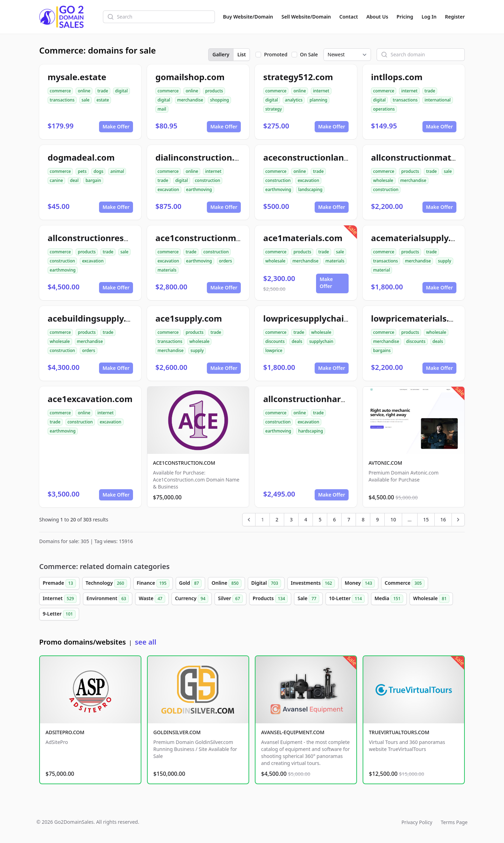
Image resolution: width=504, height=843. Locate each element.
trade (103, 91)
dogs (98, 171)
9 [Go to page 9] (377, 519)
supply (444, 261)
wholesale (383, 180)
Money (360, 583)
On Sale (309, 54)
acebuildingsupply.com (96, 318)
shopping (219, 100)
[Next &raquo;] (458, 520)
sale (86, 100)
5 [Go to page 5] (320, 519)
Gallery (221, 54)
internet (321, 91)
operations (384, 109)
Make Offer (116, 127)
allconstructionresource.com (108, 238)
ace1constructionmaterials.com (222, 238)
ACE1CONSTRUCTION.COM (184, 463)
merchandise (190, 100)
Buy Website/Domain (248, 17)
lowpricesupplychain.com (316, 318)
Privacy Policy (417, 822)
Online (226, 583)
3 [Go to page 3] (291, 519)
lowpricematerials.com (419, 318)
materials (167, 270)
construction (208, 180)
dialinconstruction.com (204, 157)
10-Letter (347, 599)
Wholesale (431, 599)
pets (82, 171)
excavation (168, 189)
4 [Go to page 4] (306, 519)
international (438, 100)
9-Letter (59, 614)
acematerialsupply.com (420, 238)
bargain (93, 180)
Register (455, 17)
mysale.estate (77, 77)
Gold (191, 583)
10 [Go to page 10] (393, 519)
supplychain (321, 341)
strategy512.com (298, 77)
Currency (192, 599)
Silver (230, 599)
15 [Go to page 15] (426, 519)
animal (117, 171)
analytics (294, 100)
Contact (349, 17)
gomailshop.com (190, 77)
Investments (313, 583)
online (84, 91)
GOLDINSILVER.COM (177, 732)
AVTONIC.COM (385, 463)
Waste (152, 599)
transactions (62, 100)
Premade (59, 583)
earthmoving (199, 189)
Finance (153, 583)
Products (270, 599)
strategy (274, 109)
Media (389, 599)
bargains (382, 350)
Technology (106, 583)
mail (162, 109)
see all (145, 642)
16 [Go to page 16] (443, 519)
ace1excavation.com (90, 399)
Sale (308, 599)
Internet (60, 599)
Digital (266, 583)
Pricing (405, 17)
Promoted (276, 54)
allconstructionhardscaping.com (331, 399)
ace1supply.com (189, 318)
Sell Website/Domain (306, 17)
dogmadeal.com (81, 157)
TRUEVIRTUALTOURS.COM (399, 732)
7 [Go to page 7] (349, 519)
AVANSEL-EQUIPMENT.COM (293, 732)
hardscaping (311, 431)
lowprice (274, 350)
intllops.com (397, 77)
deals (297, 341)
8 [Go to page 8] (363, 519)
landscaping (310, 189)
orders (226, 261)
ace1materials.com (303, 238)
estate (103, 100)
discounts (275, 341)
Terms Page (454, 822)
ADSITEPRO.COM (65, 732)
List (241, 54)
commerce (60, 91)
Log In (429, 17)
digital (121, 91)
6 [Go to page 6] (334, 519)
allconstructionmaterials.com (433, 157)
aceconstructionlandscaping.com (332, 157)
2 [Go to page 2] (277, 519)
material (381, 270)
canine (56, 180)
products (214, 91)
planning (318, 100)
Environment (108, 599)
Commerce (405, 583)
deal (74, 180)
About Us (377, 17)
